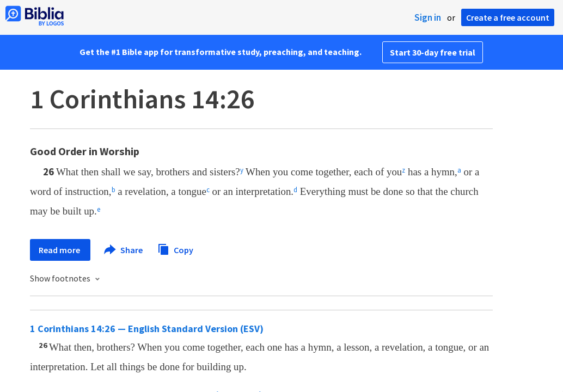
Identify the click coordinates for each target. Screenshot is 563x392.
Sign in (428, 17)
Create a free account (508, 17)
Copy (175, 249)
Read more (60, 250)
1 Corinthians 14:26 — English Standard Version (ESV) (147, 329)
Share (124, 250)
